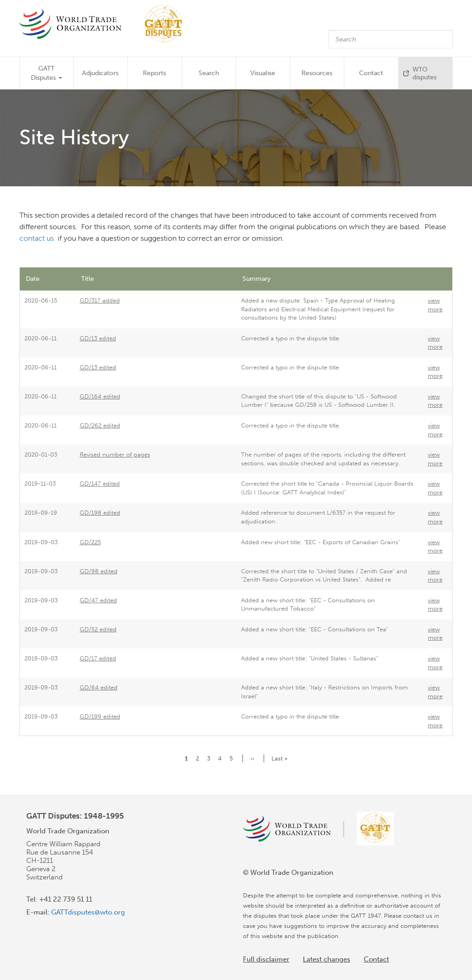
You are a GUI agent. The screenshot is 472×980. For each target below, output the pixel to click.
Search (209, 73)
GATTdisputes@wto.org (88, 912)
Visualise (263, 73)
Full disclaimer (266, 959)
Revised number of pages (115, 454)
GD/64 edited (99, 687)
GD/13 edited (98, 338)
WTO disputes (425, 73)
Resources (317, 73)
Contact (371, 73)
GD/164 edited (100, 396)
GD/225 (90, 542)
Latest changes (327, 959)
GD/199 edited (100, 716)
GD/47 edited (98, 600)
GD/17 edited (98, 658)
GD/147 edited (100, 484)
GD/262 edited (100, 425)
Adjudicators (100, 73)
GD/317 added (100, 300)
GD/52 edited (98, 629)
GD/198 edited (100, 513)
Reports (154, 73)
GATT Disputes (47, 73)
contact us (38, 238)
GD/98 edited (99, 571)
